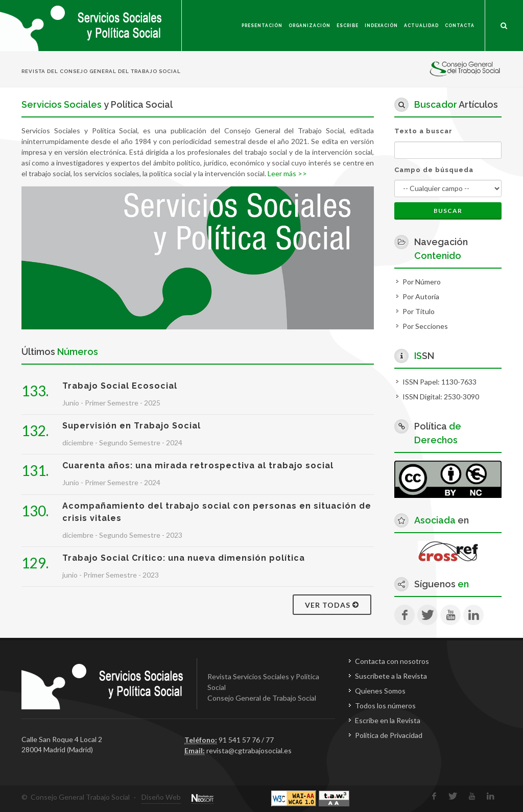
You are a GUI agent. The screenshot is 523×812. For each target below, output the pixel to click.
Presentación (262, 26)
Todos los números (385, 706)
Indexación (381, 26)
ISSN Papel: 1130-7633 (439, 382)
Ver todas (332, 605)
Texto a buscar (423, 131)
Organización (310, 26)
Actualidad (421, 26)
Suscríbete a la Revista (391, 676)
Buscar (448, 211)
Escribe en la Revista (388, 720)
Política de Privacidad (389, 735)
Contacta (460, 26)
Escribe (348, 26)
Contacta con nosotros (392, 661)
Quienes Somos (380, 691)
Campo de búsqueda (434, 170)
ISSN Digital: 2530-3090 (441, 397)
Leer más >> (287, 173)
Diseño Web (161, 797)
